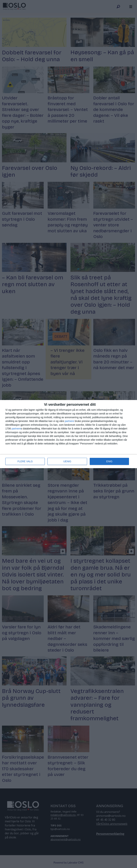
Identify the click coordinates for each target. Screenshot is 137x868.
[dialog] (68, 434)
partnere (69, 421)
